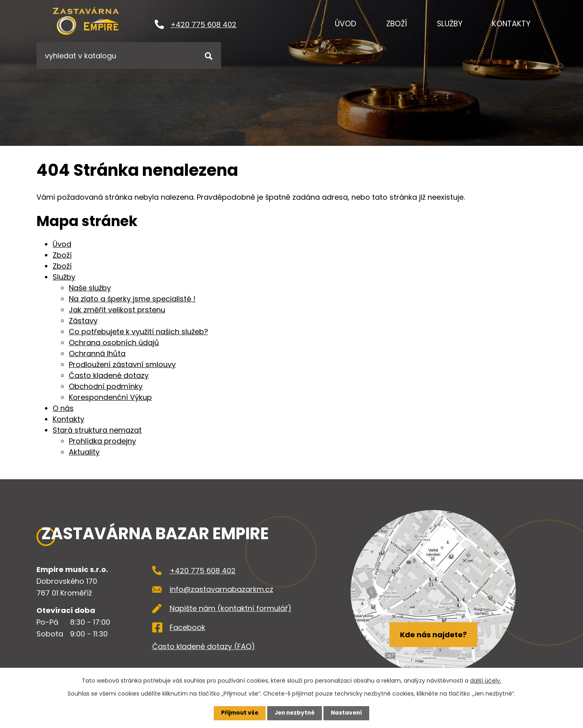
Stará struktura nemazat (97, 430)
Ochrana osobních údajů (114, 343)
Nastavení (348, 713)
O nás (63, 408)
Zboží (397, 24)
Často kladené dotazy (109, 375)
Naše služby (90, 288)
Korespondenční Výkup (110, 397)
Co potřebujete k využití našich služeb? (138, 332)
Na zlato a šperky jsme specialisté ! (132, 299)
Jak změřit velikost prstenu (117, 310)
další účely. (486, 681)
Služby (450, 24)
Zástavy (83, 321)
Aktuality (84, 452)
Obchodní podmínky (106, 386)
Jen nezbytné (295, 713)
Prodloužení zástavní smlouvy (122, 364)
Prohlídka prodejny (102, 441)
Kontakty (511, 24)
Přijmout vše (238, 713)
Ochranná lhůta (97, 353)
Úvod (346, 24)
